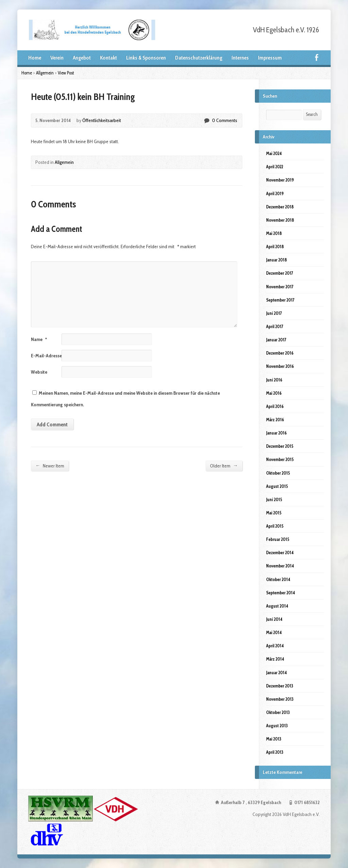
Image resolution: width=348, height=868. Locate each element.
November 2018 (280, 220)
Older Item (224, 466)
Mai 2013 (274, 739)
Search (312, 114)
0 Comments (206, 121)
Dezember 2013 (280, 686)
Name (39, 339)
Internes (240, 58)
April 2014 (275, 646)
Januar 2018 (276, 260)
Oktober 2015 (278, 473)
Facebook (317, 57)
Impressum (270, 58)
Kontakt (108, 58)
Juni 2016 (274, 380)
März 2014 (275, 659)
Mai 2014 (274, 632)
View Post (66, 73)
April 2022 (275, 167)
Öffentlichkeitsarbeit (102, 120)
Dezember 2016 (280, 353)
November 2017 (280, 287)
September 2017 (280, 300)
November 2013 (280, 699)
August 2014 (277, 606)
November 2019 (280, 180)
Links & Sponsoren (146, 58)
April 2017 (275, 326)
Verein (57, 58)
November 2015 (280, 459)
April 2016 (275, 406)
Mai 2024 (274, 153)
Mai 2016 (274, 393)
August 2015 (277, 486)
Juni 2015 (274, 499)
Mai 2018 (274, 233)
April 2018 (275, 246)
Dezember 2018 (280, 207)
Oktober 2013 (278, 712)
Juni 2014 (274, 619)
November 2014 (280, 566)
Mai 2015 (274, 513)
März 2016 (275, 420)
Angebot (82, 58)
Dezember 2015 (280, 446)
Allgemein (45, 73)
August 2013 (277, 726)
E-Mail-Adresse (49, 356)
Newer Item (50, 466)
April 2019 (275, 193)
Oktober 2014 (278, 579)
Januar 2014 (276, 673)
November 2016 (280, 366)
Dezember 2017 (280, 273)
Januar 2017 (276, 340)
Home (35, 58)
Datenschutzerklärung (199, 58)
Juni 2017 (274, 313)
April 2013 (275, 752)
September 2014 (281, 593)
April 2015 (275, 526)
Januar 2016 (276, 433)
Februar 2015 (278, 539)
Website (39, 372)
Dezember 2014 (280, 552)
